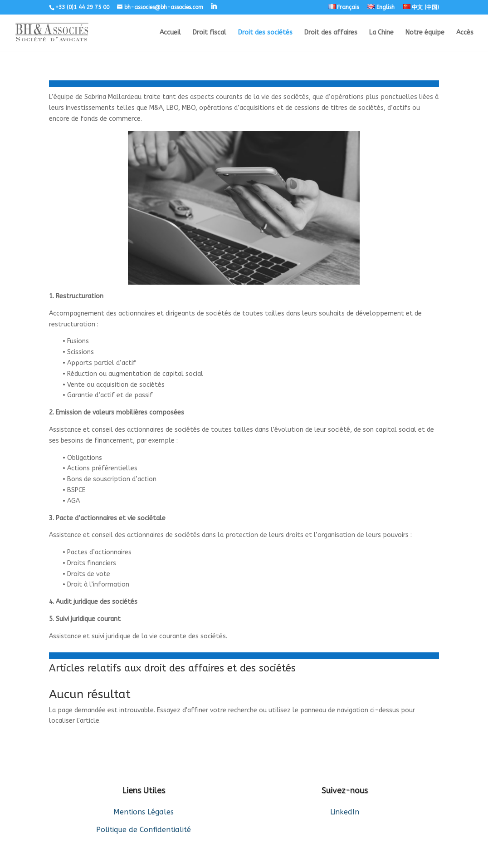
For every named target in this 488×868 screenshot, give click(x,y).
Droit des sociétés (265, 33)
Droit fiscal (210, 33)
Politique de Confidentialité (144, 830)
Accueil (170, 33)
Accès (465, 33)
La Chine (381, 33)
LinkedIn (345, 812)
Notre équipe (425, 33)
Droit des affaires (331, 33)
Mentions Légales (144, 812)
